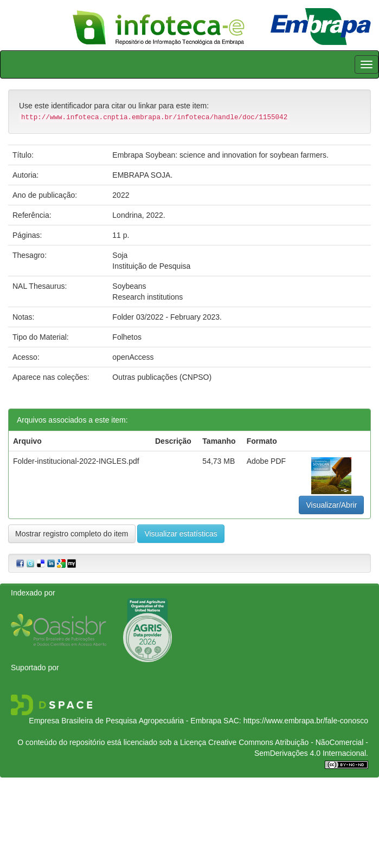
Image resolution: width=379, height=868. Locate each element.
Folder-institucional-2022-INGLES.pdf (76, 461)
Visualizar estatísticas (181, 534)
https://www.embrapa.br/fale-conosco (306, 721)
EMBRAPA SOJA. (142, 175)
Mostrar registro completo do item (72, 534)
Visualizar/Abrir (331, 505)
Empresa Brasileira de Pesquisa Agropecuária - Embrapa (125, 721)
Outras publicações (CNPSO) (162, 377)
